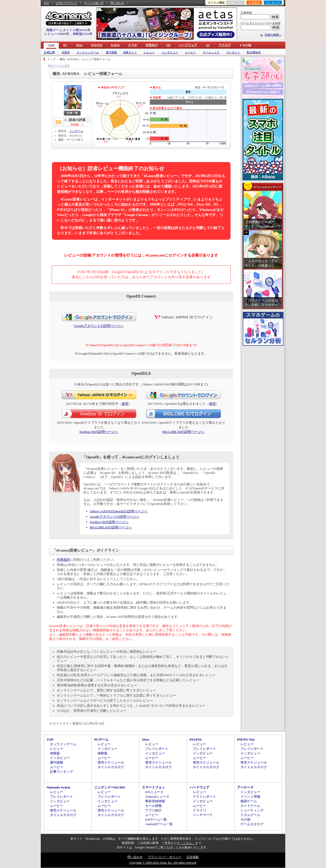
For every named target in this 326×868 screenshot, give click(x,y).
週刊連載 (111, 52)
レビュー (149, 52)
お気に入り (235, 3)
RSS (47, 3)
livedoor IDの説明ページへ (99, 432)
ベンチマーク (203, 815)
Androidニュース (157, 797)
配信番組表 (254, 52)
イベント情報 (250, 797)
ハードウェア (188, 45)
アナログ (225, 45)
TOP (51, 46)
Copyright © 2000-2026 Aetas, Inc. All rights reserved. (163, 863)
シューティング (252, 810)
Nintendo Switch (58, 787)
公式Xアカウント (67, 3)
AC (208, 45)
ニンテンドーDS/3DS (110, 787)
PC (65, 45)
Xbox (79, 45)
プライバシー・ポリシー (165, 857)
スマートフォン (153, 787)
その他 (245, 819)
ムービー (191, 52)
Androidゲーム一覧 (159, 824)
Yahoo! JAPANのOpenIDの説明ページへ (119, 511)
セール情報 (153, 806)
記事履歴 (254, 3)
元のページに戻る (59, 65)
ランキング (273, 3)
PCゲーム (101, 739)
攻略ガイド (130, 52)
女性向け (152, 45)
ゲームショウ (211, 52)
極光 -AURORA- (70, 59)
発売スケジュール (111, 762)
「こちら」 (187, 843)
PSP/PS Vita (246, 739)
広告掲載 (193, 857)
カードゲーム (250, 806)
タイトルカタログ (111, 767)
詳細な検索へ (273, 35)
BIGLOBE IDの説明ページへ (183, 432)
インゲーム (76, 131)
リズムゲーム (250, 815)
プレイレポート (157, 749)
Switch (115, 45)
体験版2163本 (83, 34)
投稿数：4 (77, 125)
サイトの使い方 (94, 3)
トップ (51, 59)
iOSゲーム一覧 (156, 819)
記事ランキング (62, 772)
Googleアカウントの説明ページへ (99, 326)
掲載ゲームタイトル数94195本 (69, 30)
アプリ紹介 (153, 810)
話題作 (66, 52)
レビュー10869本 (57, 34)
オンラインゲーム (88, 52)
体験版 (55, 753)
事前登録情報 (155, 801)
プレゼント (233, 52)
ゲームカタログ (252, 824)
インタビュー (170, 52)
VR (168, 45)
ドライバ (199, 810)
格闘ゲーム (249, 801)
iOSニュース (154, 792)
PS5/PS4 (97, 45)
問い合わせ (117, 3)
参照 (125, 404)
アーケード (245, 787)
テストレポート (204, 797)
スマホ (132, 45)
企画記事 (49, 52)
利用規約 (63, 560)
